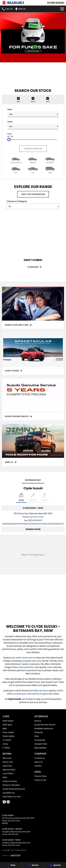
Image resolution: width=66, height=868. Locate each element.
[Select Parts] (45, 498)
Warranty (39, 732)
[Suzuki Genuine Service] (33, 400)
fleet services (41, 691)
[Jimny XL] (33, 445)
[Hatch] (16, 160)
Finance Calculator (11, 785)
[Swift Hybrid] (33, 244)
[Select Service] (33, 498)
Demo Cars (8, 762)
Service (38, 721)
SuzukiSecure (9, 793)
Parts (37, 736)
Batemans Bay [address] (33, 480)
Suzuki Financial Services (14, 789)
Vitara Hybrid (8, 736)
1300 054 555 (13, 834)
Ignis (5, 728)
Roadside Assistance (44, 728)
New (16, 667)
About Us (38, 762)
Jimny (5, 744)
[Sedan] (33, 160)
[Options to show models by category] (33, 206)
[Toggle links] (11, 855)
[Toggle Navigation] (62, 9)
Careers (38, 766)
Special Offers (9, 770)
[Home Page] (13, 3)
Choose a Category (33, 204)
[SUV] (16, 170)
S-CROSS (7, 740)
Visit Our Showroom (33, 194)
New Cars (7, 758)
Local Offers (8, 773)
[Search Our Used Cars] (33, 308)
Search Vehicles (33, 149)
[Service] (33, 865)
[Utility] (33, 170)
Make (33, 113)
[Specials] (55, 865)
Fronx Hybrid (8, 732)
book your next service (28, 694)
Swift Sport (7, 725)
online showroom (24, 658)
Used (50, 667)
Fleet (5, 777)
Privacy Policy (41, 776)
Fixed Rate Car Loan (12, 797)
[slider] (9, 140)
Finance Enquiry (10, 781)
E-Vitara (6, 748)
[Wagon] (50, 160)
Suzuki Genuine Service (45, 725)
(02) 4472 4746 (36, 517)
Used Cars (7, 766)
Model (33, 125)
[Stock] (11, 865)
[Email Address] (33, 524)
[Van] (50, 170)
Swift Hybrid (8, 721)
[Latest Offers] (33, 354)
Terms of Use (40, 780)
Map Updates (40, 748)
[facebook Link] (4, 802)
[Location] (21, 498)
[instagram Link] (8, 802)
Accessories (40, 740)
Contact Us (39, 758)
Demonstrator (26, 667)
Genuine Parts (41, 744)
